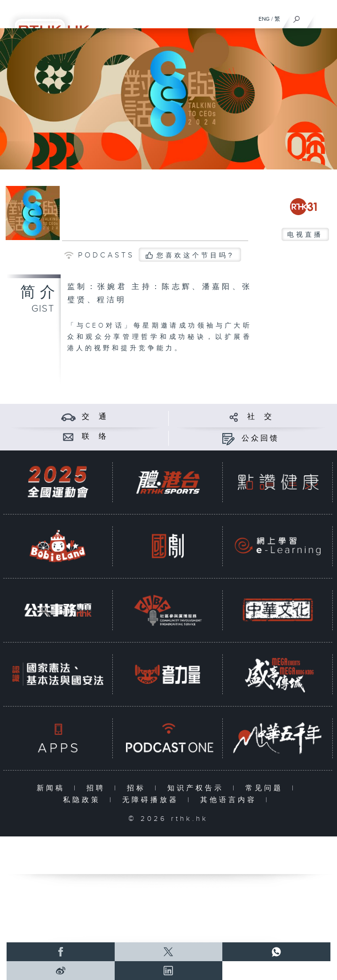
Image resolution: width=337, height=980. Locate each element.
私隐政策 (84, 800)
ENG (264, 19)
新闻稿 (53, 788)
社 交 (260, 417)
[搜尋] (297, 17)
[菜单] (324, 17)
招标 (138, 788)
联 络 (95, 437)
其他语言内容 (231, 800)
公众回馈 (260, 438)
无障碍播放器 (153, 800)
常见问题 (266, 788)
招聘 (98, 788)
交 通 (95, 417)
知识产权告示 (198, 788)
